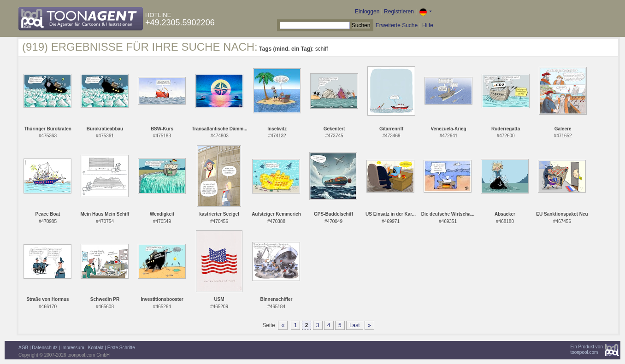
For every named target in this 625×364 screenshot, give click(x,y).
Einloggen (367, 12)
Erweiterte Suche (397, 25)
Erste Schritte (121, 348)
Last (355, 325)
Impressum (73, 348)
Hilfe (428, 25)
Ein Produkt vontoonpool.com (587, 349)
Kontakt (96, 348)
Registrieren (399, 12)
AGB (23, 348)
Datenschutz (45, 348)
